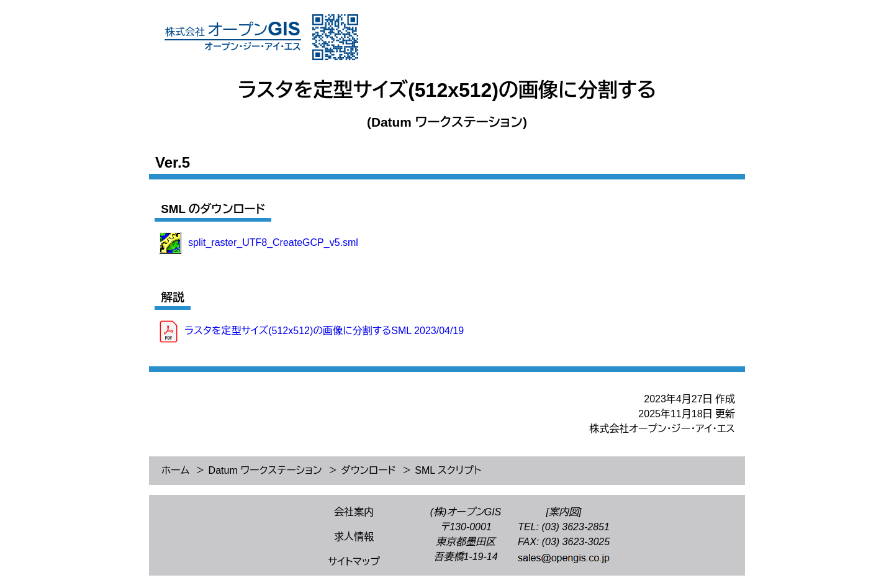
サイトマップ (354, 562)
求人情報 (354, 537)
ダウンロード (368, 470)
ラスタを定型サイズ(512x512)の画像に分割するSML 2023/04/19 (324, 331)
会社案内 (354, 512)
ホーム (175, 470)
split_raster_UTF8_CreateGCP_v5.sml (273, 242)
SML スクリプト (448, 470)
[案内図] (564, 512)
